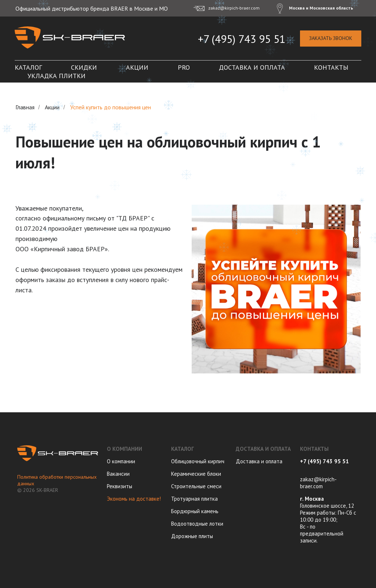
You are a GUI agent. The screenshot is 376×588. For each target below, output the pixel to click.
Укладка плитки (57, 76)
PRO (184, 67)
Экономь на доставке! (134, 499)
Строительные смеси (196, 486)
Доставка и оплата (252, 67)
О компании (121, 461)
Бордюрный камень (195, 511)
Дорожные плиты (192, 536)
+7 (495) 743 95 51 (242, 39)
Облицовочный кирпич (198, 461)
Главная (25, 107)
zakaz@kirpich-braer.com (318, 483)
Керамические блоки (196, 474)
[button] (331, 39)
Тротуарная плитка (194, 499)
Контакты (331, 67)
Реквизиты (120, 486)
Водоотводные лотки (197, 524)
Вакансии (118, 474)
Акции (137, 67)
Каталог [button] (28, 67)
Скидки (84, 67)
